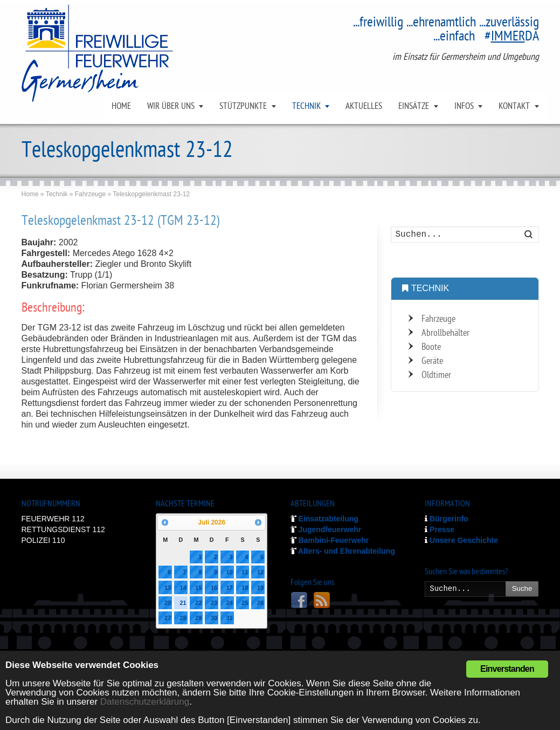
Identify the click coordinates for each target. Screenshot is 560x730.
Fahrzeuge (438, 319)
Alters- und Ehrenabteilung (343, 551)
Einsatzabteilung (324, 519)
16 (214, 588)
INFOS (464, 107)
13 (168, 588)
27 (168, 618)
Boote (431, 347)
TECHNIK (306, 107)
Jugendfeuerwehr (326, 529)
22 (198, 603)
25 (245, 603)
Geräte (432, 361)
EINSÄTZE (414, 107)
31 (230, 618)
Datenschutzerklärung (145, 702)
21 (183, 603)
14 (183, 588)
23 (214, 603)
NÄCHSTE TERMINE (185, 504)
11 (245, 572)
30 (214, 618)
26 (260, 603)
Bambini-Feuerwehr (330, 540)
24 (230, 603)
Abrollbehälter (445, 333)
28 (183, 618)
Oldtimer (436, 376)
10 (230, 572)
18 (245, 588)
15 (198, 588)
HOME (121, 107)
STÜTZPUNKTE (243, 107)
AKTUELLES (364, 107)
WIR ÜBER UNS (171, 107)
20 (168, 603)
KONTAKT (514, 107)
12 (260, 572)
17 (230, 588)
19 (260, 588)
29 (198, 618)
